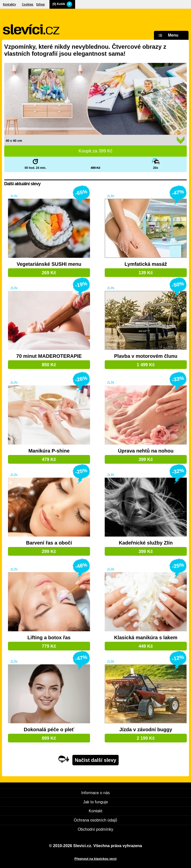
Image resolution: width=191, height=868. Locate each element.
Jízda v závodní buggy (146, 730)
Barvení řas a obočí (49, 543)
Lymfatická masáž (146, 264)
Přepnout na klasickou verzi (95, 859)
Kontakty (9, 4)
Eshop (41, 4)
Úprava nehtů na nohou (146, 451)
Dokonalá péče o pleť (49, 730)
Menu (167, 35)
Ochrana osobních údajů (95, 820)
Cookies (28, 4)
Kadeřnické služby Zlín (146, 543)
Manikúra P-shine (49, 451)
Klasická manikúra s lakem (146, 638)
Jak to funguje (95, 802)
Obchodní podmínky (95, 829)
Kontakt (95, 811)
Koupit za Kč (95, 151)
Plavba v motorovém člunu (146, 356)
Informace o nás (96, 793)
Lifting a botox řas (49, 638)
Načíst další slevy (96, 760)
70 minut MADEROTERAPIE (49, 356)
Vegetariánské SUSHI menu (49, 264)
